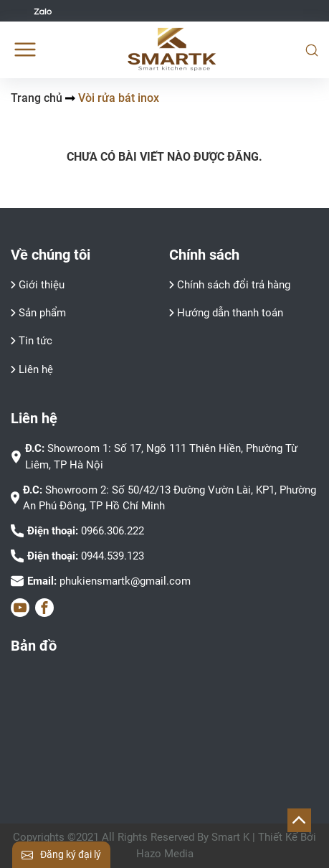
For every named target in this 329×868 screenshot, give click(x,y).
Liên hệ (36, 369)
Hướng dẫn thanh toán (230, 313)
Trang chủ (37, 98)
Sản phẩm (42, 313)
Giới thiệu (42, 285)
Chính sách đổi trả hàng (234, 285)
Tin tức (35, 341)
